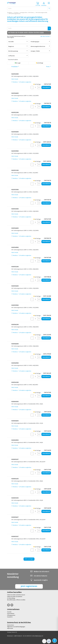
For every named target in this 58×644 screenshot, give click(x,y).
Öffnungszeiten (11, 615)
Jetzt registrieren (29, 586)
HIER (42, 33)
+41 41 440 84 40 (27, 636)
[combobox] (18, 41)
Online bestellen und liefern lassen (16, 595)
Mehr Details (15, 79)
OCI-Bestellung (11, 598)
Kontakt (9, 612)
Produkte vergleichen (25, 82)
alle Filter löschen (46, 37)
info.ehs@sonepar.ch (38, 636)
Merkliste (15, 82)
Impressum (10, 628)
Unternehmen (11, 614)
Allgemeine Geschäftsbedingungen (16, 627)
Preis (48, 67)
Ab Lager (18, 63)
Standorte (10, 617)
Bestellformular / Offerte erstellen (16, 600)
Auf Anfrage (40, 63)
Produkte (15, 67)
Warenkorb (46, 87)
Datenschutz (11, 625)
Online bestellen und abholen (15, 597)
